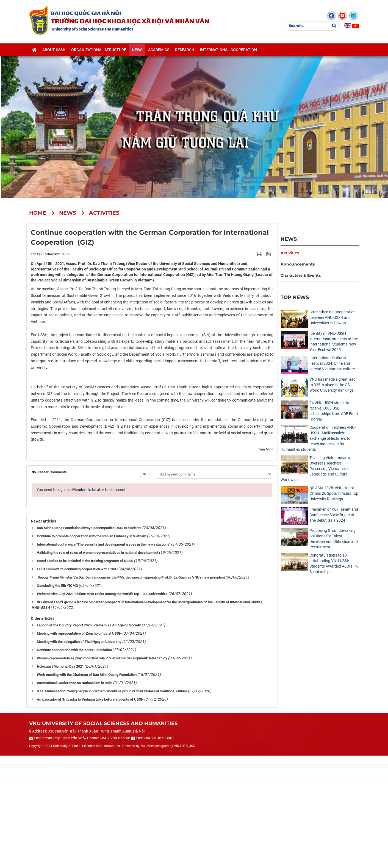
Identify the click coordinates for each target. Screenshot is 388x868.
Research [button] (185, 50)
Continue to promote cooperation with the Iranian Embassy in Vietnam (92, 649)
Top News (295, 297)
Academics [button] (159, 50)
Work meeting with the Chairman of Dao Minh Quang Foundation (87, 787)
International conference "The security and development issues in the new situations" (104, 657)
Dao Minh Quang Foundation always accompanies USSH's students (89, 640)
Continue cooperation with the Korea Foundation (74, 762)
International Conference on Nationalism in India (75, 795)
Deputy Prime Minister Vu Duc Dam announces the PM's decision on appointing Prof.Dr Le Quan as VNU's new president (131, 690)
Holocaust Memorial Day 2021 (60, 779)
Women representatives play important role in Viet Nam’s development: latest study (102, 771)
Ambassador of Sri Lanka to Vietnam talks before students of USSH (90, 812)
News (289, 239)
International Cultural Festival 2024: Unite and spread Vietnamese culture (332, 363)
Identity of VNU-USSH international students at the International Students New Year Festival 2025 (334, 342)
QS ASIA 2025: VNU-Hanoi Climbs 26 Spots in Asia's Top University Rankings (334, 493)
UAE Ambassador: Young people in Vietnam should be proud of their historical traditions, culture (112, 804)
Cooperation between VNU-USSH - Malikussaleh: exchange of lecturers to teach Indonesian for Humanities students (318, 438)
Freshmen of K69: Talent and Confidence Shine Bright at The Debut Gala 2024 (334, 515)
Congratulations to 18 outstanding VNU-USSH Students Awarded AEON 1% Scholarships (334, 563)
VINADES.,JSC (185, 858)
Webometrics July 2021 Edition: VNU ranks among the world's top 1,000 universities (102, 706)
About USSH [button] (54, 50)
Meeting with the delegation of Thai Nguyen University (79, 754)
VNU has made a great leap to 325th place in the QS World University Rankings (332, 385)
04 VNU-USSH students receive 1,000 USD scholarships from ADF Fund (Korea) (334, 411)
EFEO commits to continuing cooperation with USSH (77, 682)
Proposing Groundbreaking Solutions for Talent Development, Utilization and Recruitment (334, 539)
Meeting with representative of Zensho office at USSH (79, 746)
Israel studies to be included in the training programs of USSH (85, 673)
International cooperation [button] (228, 50)
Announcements (298, 264)
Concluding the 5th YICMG (57, 698)
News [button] (137, 50)
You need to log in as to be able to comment (81, 602)
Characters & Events (301, 275)
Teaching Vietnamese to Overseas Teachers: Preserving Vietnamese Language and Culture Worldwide (315, 469)
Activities (290, 253)
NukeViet (147, 858)
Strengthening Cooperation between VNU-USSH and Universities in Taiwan (332, 317)
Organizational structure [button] (99, 50)
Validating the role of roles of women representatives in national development (98, 665)
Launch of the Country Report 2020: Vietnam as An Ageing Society (89, 738)
